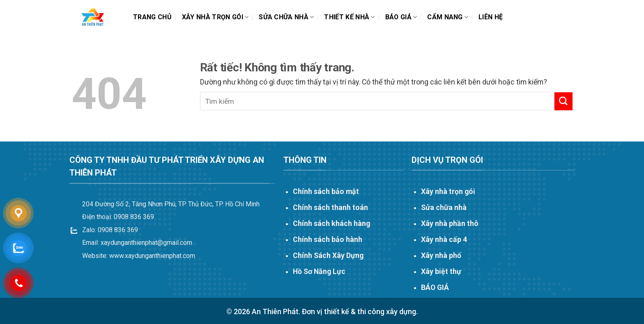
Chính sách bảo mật (326, 192)
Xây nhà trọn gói (215, 17)
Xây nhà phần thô (450, 224)
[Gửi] (563, 101)
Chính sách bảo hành (328, 240)
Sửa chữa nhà (286, 17)
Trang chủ (152, 17)
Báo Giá (401, 17)
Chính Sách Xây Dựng (328, 256)
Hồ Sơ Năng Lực (319, 272)
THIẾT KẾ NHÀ (349, 17)
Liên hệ (491, 17)
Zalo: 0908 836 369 (110, 230)
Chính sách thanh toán (330, 208)
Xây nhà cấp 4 (444, 240)
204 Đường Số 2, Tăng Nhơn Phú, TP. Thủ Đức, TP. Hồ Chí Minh (171, 204)
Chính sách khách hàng (331, 224)
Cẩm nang (448, 17)
